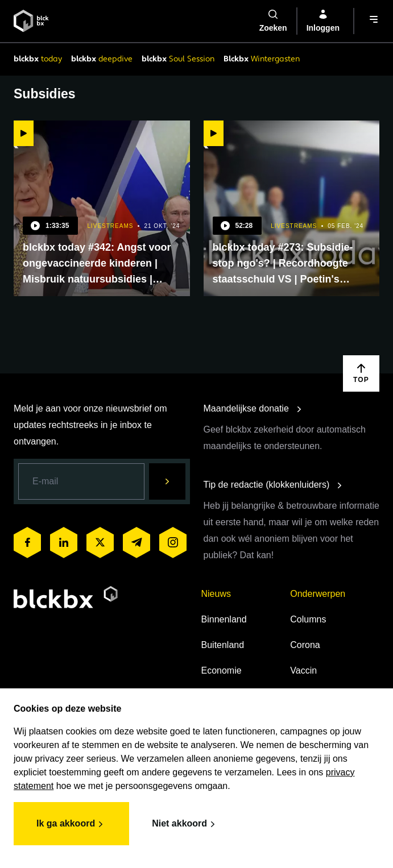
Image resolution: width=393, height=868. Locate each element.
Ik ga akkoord (71, 824)
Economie (222, 670)
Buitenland (223, 645)
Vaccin (303, 670)
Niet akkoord (185, 824)
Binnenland (224, 619)
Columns (308, 619)
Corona (305, 645)
